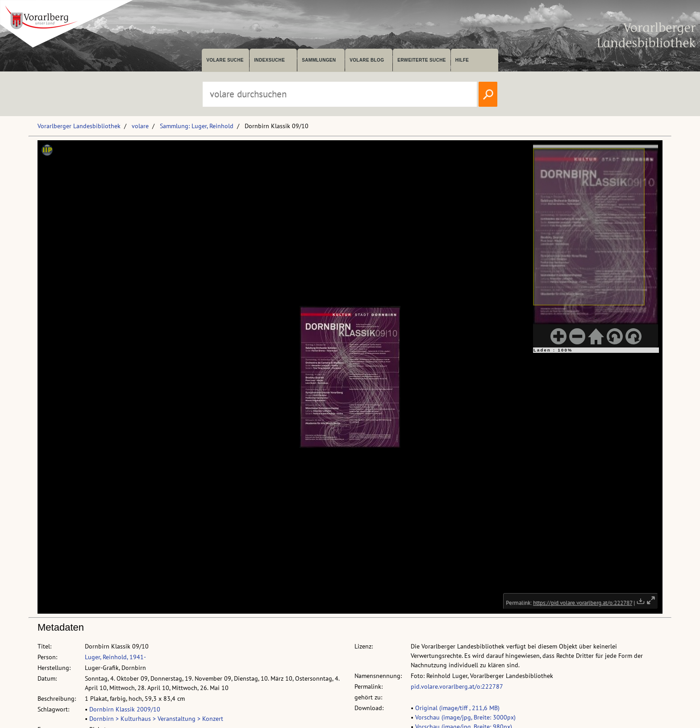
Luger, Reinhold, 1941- (115, 657)
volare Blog (367, 60)
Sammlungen (319, 60)
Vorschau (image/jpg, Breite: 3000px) (465, 717)
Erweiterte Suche (422, 60)
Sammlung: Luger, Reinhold (197, 126)
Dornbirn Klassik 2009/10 (125, 709)
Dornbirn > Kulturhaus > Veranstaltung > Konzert (156, 719)
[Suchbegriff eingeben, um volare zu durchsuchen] (340, 94)
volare (140, 126)
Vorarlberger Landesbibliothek (79, 126)
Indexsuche (269, 60)
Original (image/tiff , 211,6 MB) (457, 708)
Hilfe (462, 60)
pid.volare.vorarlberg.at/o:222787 (457, 686)
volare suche (225, 60)
